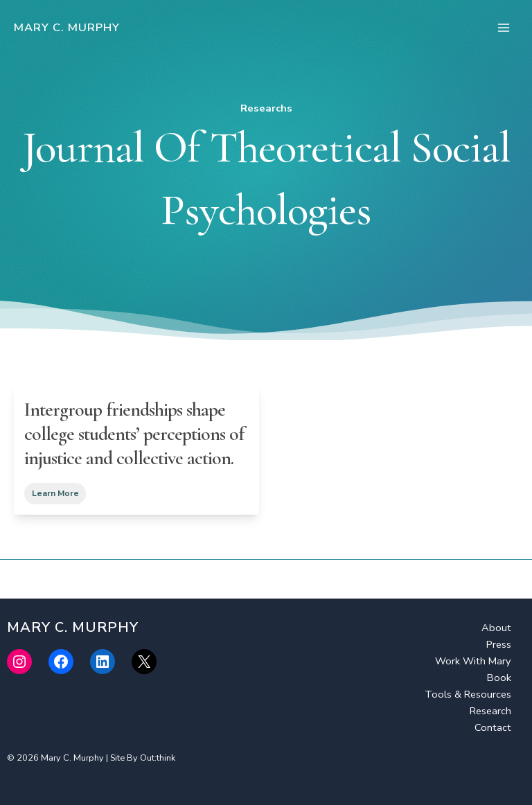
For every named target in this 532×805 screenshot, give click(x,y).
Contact (493, 727)
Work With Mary (473, 661)
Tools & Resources (468, 694)
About (496, 628)
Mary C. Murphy (67, 27)
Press (499, 644)
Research (490, 711)
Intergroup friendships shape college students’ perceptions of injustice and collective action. (134, 434)
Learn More (55, 494)
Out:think (158, 758)
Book (499, 678)
